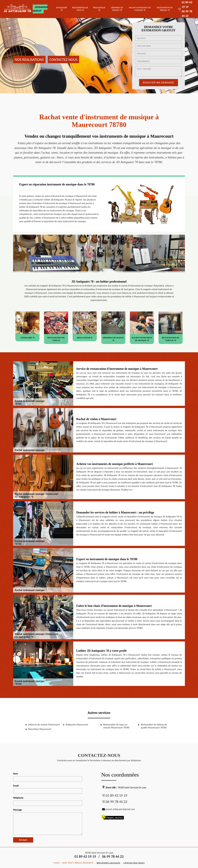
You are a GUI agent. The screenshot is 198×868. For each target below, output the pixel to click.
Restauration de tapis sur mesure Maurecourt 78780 (116, 726)
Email (16, 786)
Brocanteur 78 (99, 9)
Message (17, 810)
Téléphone (18, 798)
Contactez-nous (134, 863)
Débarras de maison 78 (117, 9)
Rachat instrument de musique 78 (140, 9)
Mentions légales (109, 863)
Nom (16, 774)
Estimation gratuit (40, 9)
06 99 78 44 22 (116, 802)
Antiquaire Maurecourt (77, 725)
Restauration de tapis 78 (80, 9)
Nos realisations (29, 59)
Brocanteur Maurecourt (40, 729)
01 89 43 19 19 (116, 795)
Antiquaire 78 (62, 9)
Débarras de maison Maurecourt (44, 725)
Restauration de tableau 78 (165, 9)
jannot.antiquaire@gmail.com (118, 809)
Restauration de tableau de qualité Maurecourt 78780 (154, 726)
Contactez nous (63, 59)
